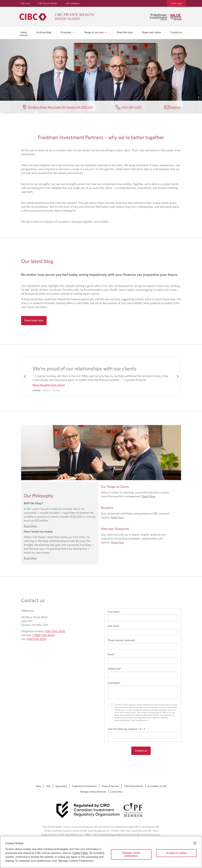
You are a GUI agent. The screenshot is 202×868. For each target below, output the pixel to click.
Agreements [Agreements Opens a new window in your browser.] (61, 786)
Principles (68, 32)
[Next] (177, 376)
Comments (114, 683)
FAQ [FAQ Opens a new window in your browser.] (48, 786)
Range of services (96, 32)
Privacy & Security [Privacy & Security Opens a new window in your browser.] (110, 786)
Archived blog (44, 32)
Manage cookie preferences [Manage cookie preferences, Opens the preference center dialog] (131, 854)
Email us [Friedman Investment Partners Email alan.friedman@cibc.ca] (175, 107)
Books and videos (152, 32)
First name (114, 612)
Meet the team (125, 32)
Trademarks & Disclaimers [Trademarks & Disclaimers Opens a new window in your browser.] (84, 786)
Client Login (176, 3)
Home (24, 32)
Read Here (117, 517)
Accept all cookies (176, 853)
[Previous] (25, 376)
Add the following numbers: (126, 729)
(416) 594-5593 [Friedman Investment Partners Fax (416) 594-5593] (36, 639)
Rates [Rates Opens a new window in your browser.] (39, 786)
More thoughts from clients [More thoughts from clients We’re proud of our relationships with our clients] (49, 385)
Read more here (34, 320)
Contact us (176, 32)
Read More (30, 526)
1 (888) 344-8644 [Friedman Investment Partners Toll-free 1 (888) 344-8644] (44, 635)
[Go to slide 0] (37, 390)
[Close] (195, 843)
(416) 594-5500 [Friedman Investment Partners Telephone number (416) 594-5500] (131, 107)
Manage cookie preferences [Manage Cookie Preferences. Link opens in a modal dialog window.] (93, 792)
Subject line (114, 669)
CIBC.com (25, 3)
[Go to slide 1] (46, 390)
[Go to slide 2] (56, 390)
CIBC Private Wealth (48, 3)
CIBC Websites (72, 3)
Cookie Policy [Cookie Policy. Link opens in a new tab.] (117, 792)
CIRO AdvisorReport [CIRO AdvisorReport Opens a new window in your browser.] (133, 786)
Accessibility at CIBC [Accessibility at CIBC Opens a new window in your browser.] (157, 786)
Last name (114, 626)
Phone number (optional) (121, 640)
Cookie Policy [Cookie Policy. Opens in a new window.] (80, 853)
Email (111, 654)
